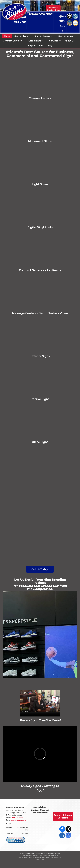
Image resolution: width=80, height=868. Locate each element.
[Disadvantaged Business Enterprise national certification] (75, 16)
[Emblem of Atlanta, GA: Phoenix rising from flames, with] (59, 506)
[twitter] (68, 829)
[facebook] (62, 829)
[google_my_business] (68, 836)
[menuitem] (7, 36)
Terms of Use (57, 857)
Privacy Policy (40, 859)
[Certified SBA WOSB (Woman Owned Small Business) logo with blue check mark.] (59, 545)
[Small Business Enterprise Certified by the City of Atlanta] (70, 16)
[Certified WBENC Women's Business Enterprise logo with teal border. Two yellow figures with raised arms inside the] (21, 467)
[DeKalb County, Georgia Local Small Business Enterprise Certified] (75, 23)
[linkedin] (62, 836)
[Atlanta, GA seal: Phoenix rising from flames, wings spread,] (70, 23)
